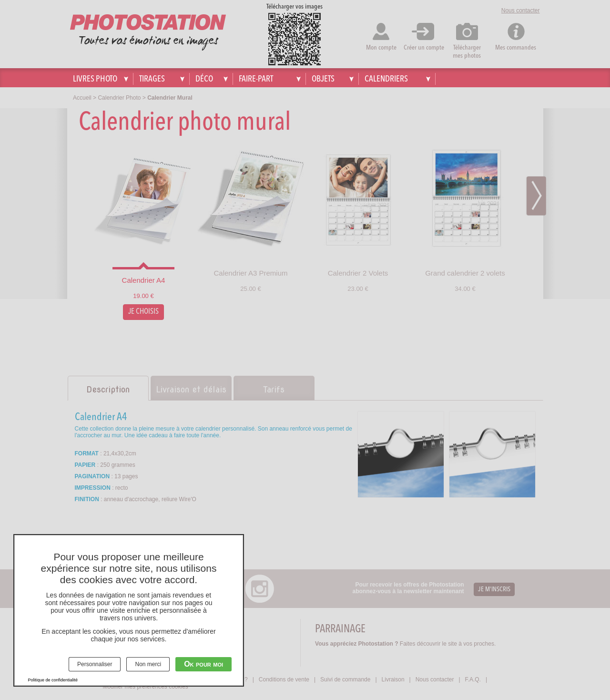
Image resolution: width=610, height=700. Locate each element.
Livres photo (95, 79)
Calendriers (386, 79)
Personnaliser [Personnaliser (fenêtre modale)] (95, 664)
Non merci (148, 664)
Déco (204, 79)
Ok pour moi (203, 664)
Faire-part (256, 79)
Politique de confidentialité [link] (53, 680)
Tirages (152, 79)
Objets (323, 79)
